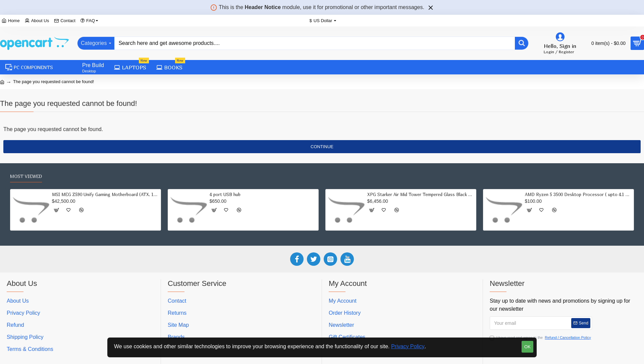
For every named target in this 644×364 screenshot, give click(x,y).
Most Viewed (26, 176)
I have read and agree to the (541, 338)
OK (527, 347)
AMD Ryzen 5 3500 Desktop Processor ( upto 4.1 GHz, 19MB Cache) (578, 194)
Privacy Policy (408, 346)
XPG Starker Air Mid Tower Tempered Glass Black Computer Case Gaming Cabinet (421, 194)
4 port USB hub (225, 194)
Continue (322, 147)
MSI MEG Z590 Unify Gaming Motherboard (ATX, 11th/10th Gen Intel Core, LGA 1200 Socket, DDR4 (105, 194)
